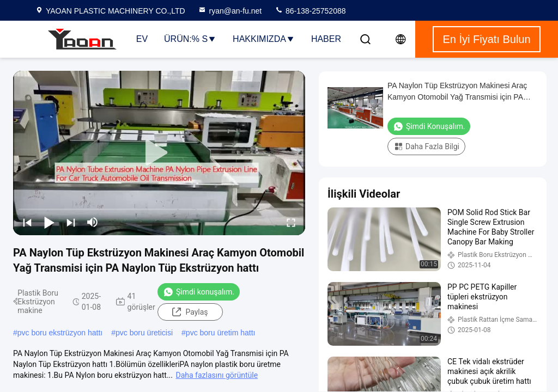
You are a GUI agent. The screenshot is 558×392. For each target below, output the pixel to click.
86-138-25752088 (310, 11)
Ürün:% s (190, 39)
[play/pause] (49, 222)
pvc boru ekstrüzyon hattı (60, 333)
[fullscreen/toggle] (291, 222)
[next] (71, 222)
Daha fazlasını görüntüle (217, 375)
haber (326, 39)
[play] (159, 153)
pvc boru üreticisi (144, 333)
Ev (142, 39)
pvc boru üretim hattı (221, 333)
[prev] (27, 222)
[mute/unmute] (93, 222)
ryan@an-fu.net (230, 11)
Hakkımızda (264, 39)
